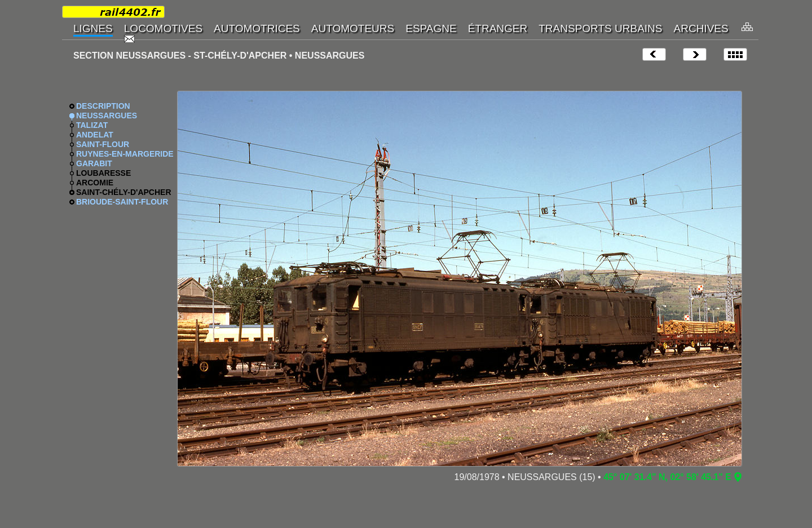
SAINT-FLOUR (103, 144)
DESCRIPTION (103, 106)
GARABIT (94, 163)
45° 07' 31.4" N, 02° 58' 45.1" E (667, 477)
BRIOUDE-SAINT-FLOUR (122, 202)
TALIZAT (92, 125)
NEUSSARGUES (107, 116)
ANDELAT (95, 135)
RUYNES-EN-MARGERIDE (125, 154)
